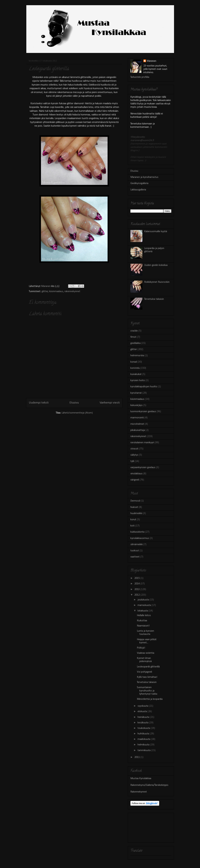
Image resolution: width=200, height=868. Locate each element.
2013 (137, 589)
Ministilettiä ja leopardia (150, 699)
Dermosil (135, 501)
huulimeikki (136, 513)
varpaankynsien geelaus (143, 467)
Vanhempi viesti (110, 403)
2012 (137, 595)
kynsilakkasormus (140, 538)
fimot (133, 337)
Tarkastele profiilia (140, 77)
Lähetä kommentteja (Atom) (77, 413)
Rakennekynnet (139, 792)
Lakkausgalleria (138, 190)
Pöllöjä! (141, 648)
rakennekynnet (72, 291)
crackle (134, 331)
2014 (137, 584)
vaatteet (135, 557)
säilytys (134, 455)
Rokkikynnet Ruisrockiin (157, 282)
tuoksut (135, 551)
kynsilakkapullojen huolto (144, 387)
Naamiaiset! (143, 626)
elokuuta (143, 712)
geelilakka (135, 343)
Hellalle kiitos (144, 615)
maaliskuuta (144, 739)
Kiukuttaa (142, 621)
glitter (45, 291)
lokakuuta (143, 611)
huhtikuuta (144, 734)
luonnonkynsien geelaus (143, 412)
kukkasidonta (137, 532)
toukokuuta (144, 728)
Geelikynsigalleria (139, 183)
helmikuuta (144, 745)
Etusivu (74, 403)
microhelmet (137, 424)
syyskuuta (143, 706)
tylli (132, 461)
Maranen (151, 61)
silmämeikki (137, 544)
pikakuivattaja (138, 430)
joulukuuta (144, 600)
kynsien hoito (138, 380)
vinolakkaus (136, 474)
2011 (137, 757)
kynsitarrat (136, 393)
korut (133, 520)
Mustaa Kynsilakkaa (141, 778)
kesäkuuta (143, 723)
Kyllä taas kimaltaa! (147, 677)
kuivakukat (136, 374)
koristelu (135, 368)
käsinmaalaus (56, 291)
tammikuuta (144, 750)
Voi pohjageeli (144, 672)
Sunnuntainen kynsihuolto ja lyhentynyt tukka (147, 691)
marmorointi (137, 418)
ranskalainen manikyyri (142, 443)
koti (132, 526)
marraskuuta (145, 605)
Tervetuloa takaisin (154, 299)
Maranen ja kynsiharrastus (144, 177)
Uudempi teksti (39, 403)
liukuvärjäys (136, 405)
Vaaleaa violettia (146, 653)
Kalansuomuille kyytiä (156, 231)
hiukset (134, 507)
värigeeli (135, 480)
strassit (134, 449)
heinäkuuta (144, 717)
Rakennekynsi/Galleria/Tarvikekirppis (149, 785)
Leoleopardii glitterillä (148, 667)
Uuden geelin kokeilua (156, 265)
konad (134, 362)
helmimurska (137, 356)
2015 (137, 578)
